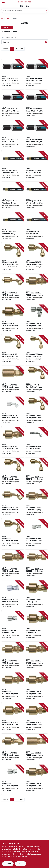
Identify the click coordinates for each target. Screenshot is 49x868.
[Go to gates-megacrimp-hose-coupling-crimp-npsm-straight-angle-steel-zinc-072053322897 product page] (13, 596)
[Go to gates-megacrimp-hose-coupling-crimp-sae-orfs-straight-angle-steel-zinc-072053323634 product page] (13, 749)
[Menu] (3, 3)
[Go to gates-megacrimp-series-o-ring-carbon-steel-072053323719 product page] (36, 350)
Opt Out (21, 864)
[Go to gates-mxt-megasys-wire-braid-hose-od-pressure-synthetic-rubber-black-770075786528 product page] (36, 228)
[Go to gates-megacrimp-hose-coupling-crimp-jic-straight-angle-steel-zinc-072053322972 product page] (13, 718)
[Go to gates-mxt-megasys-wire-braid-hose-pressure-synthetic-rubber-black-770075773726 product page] (36, 197)
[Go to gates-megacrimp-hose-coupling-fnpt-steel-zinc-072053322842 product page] (13, 780)
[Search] (46, 10)
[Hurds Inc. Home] (24, 2)
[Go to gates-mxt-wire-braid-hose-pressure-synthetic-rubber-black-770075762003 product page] (36, 74)
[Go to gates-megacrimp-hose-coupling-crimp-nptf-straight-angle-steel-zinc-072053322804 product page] (36, 289)
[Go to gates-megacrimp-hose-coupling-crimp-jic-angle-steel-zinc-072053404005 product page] (13, 258)
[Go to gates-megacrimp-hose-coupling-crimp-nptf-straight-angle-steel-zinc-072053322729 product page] (36, 657)
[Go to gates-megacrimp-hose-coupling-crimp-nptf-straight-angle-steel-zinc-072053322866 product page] (13, 626)
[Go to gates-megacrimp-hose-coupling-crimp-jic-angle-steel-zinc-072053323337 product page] (36, 258)
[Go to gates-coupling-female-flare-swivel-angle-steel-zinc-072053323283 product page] (36, 381)
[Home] (2, 18)
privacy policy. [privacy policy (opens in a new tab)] (7, 854)
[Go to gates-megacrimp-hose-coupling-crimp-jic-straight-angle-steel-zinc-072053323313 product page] (13, 350)
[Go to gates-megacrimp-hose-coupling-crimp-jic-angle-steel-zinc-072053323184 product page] (13, 504)
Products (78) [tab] (7, 28)
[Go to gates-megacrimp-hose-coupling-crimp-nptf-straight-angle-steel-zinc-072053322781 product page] (13, 657)
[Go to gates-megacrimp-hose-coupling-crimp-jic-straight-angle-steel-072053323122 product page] (36, 596)
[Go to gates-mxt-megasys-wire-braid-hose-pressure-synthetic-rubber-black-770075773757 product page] (36, 166)
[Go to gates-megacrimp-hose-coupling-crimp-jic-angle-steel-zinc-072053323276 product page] (36, 412)
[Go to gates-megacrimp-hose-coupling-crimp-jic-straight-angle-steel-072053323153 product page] (13, 320)
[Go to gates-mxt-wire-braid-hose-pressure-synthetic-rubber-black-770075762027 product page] (13, 105)
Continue (8, 864)
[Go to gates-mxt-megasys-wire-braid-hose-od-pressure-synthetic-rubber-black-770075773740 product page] (13, 197)
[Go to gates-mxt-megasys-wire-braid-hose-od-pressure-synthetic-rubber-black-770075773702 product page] (13, 228)
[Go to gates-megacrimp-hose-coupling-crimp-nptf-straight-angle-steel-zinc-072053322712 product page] (13, 381)
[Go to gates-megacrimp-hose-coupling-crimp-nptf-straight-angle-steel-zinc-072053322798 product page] (13, 442)
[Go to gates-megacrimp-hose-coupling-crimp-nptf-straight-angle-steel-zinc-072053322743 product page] (36, 688)
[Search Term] (25, 11)
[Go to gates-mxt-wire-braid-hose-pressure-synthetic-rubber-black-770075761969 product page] (13, 136)
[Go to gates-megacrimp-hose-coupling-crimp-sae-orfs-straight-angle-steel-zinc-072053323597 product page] (36, 504)
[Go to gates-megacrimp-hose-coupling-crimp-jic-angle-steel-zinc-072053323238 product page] (13, 473)
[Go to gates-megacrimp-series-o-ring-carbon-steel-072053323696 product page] (36, 473)
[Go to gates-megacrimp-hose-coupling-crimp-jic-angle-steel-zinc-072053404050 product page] (13, 289)
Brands (8, 18)
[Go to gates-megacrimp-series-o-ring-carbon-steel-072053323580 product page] (36, 565)
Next (21, 49)
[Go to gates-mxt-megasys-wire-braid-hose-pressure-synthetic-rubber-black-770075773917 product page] (13, 166)
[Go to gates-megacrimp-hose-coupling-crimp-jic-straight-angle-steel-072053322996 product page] (36, 718)
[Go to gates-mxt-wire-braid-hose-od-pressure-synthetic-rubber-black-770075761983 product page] (36, 136)
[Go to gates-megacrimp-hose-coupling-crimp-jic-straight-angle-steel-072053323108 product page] (36, 626)
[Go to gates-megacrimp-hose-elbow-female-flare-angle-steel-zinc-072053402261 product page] (13, 534)
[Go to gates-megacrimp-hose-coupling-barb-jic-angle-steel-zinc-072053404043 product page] (36, 442)
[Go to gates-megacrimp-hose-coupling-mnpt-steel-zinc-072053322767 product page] (13, 688)
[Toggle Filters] (46, 42)
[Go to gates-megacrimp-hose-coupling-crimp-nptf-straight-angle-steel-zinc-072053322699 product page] (36, 749)
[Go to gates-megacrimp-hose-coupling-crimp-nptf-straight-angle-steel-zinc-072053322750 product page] (36, 780)
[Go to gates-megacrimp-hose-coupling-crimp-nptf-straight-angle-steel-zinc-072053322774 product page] (13, 565)
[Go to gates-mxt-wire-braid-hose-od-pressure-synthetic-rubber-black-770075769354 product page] (36, 105)
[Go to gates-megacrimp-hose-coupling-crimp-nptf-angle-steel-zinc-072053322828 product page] (36, 320)
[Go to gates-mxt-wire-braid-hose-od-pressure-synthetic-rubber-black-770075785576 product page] (13, 74)
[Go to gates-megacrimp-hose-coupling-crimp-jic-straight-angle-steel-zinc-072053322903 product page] (36, 534)
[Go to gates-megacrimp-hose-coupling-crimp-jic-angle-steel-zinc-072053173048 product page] (13, 412)
